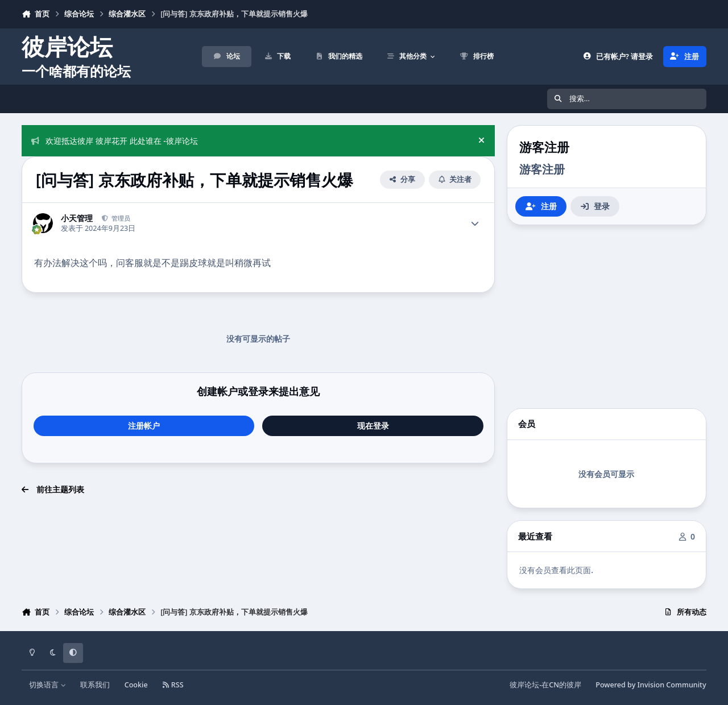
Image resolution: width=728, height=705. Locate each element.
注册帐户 (144, 426)
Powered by (651, 685)
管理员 (120, 218)
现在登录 (373, 426)
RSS (173, 685)
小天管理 (77, 218)
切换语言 (47, 685)
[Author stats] (475, 223)
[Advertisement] (606, 317)
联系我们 (95, 685)
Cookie (136, 685)
